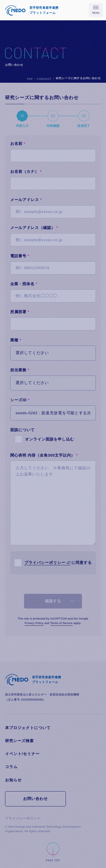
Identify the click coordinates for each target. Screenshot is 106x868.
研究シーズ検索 (19, 741)
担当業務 (20, 370)
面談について (22, 430)
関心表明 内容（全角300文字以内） (44, 455)
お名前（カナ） (26, 172)
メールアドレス (26, 200)
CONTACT (44, 79)
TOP (30, 79)
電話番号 (20, 256)
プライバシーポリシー (45, 563)
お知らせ (13, 780)
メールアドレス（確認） (34, 228)
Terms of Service (61, 623)
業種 (16, 340)
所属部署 (20, 312)
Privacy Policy (34, 623)
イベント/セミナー (22, 754)
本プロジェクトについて (28, 728)
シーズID (20, 400)
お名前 (18, 144)
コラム (11, 767)
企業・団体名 (24, 284)
